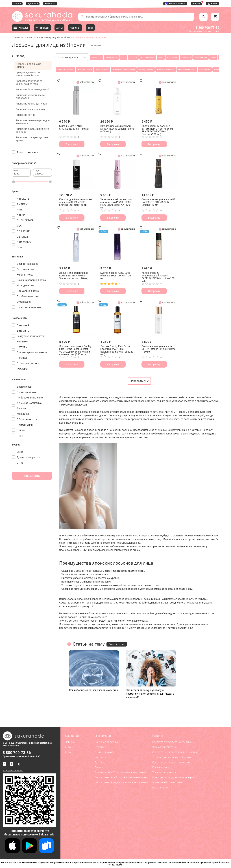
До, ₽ (37, 171)
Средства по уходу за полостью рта (173, 777)
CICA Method (201, 58)
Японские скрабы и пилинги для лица (32, 130)
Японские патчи (25, 115)
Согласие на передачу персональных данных (121, 782)
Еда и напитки (161, 767)
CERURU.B (186, 58)
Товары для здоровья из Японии (172, 757)
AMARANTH (111, 58)
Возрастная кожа (65, 70)
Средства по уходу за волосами (171, 762)
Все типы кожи (85, 70)
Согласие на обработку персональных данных (122, 777)
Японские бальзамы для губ (32, 89)
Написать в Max (175, 4)
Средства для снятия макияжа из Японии (28, 74)
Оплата (17, 4)
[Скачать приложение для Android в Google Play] (29, 852)
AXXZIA (133, 58)
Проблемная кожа (187, 70)
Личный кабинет (104, 752)
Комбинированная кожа (124, 70)
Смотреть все (117, 644)
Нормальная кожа (166, 70)
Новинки (70, 742)
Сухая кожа (205, 70)
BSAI (161, 58)
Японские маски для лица (31, 109)
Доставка (33, 4)
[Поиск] (82, 17)
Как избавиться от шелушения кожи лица (94, 690)
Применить (32, 476)
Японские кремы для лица (31, 104)
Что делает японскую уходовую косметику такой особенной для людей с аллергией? (150, 694)
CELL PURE (172, 58)
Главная (16, 38)
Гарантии (100, 747)
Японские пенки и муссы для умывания (33, 122)
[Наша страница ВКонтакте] (4, 764)
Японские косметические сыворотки (31, 97)
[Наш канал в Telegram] (19, 764)
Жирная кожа (102, 70)
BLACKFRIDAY (160, 788)
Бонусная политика (106, 742)
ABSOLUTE (97, 58)
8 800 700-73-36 (208, 28)
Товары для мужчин (164, 772)
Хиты (68, 747)
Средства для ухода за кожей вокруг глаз (29, 82)
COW (213, 58)
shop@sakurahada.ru (13, 770)
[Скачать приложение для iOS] (12, 852)
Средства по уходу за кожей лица (54, 38)
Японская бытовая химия (167, 782)
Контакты (50, 4)
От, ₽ (16, 171)
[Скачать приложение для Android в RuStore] (29, 826)
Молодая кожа (146, 70)
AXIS (123, 58)
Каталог (29, 38)
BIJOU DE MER (148, 58)
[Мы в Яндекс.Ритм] (12, 764)
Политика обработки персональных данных (121, 772)
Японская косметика (164, 747)
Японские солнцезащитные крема (32, 139)
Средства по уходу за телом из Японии (175, 752)
